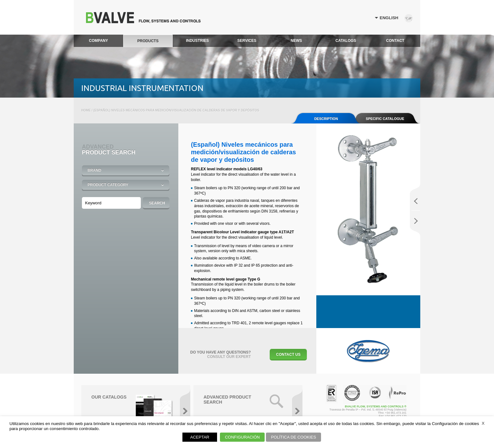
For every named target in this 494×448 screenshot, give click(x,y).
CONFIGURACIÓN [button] (242, 437)
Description (326, 119)
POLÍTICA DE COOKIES (293, 437)
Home (86, 110)
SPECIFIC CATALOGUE (385, 119)
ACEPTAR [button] (200, 437)
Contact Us (288, 354)
